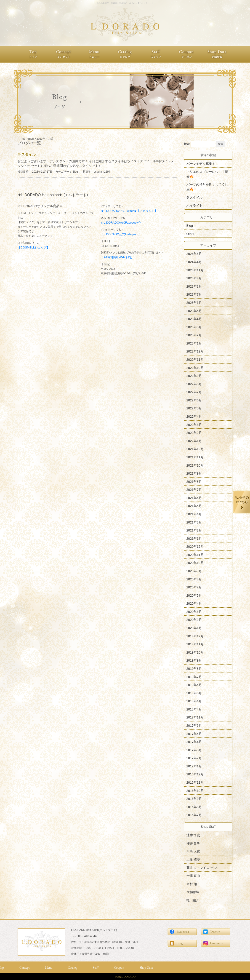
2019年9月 (194, 660)
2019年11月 (195, 644)
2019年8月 (194, 669)
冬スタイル (194, 197)
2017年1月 (194, 766)
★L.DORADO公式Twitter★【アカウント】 (129, 211)
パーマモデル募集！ (201, 163)
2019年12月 (195, 636)
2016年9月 (194, 799)
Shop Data (146, 967)
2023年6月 (194, 303)
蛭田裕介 (193, 900)
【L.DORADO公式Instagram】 (121, 234)
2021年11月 (195, 457)
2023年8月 (194, 286)
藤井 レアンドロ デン (202, 868)
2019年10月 (195, 652)
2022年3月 (194, 425)
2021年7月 (194, 490)
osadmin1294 (102, 172)
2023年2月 (194, 335)
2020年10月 (195, 563)
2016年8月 (194, 807)
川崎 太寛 (193, 851)
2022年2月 (194, 433)
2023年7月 (194, 294)
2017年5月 (194, 734)
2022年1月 (194, 441)
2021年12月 (195, 449)
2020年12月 (195, 547)
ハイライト (194, 206)
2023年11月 (195, 270)
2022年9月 (194, 376)
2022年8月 (194, 384)
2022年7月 (194, 392)
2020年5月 (194, 595)
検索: (187, 144)
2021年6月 (194, 498)
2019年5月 (194, 693)
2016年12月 (195, 774)
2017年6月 (194, 726)
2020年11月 (195, 555)
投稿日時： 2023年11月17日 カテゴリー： (45, 172)
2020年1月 (194, 628)
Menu (49, 967)
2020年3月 (194, 611)
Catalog (73, 967)
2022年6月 (194, 400)
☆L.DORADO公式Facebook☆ (121, 223)
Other (190, 234)
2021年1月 (194, 538)
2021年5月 (194, 506)
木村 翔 (192, 884)
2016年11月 (195, 782)
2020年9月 (194, 571)
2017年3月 (194, 750)
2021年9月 (194, 473)
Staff (96, 967)
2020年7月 (194, 587)
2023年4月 (194, 319)
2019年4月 (194, 701)
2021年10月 (195, 465)
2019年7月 (194, 677)
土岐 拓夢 (193, 860)
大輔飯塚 (193, 892)
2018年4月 (194, 709)
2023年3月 (194, 327)
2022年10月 (195, 368)
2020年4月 (194, 603)
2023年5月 (194, 311)
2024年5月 (194, 254)
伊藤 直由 (193, 876)
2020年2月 (194, 620)
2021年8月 (194, 481)
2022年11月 (195, 360)
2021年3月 (194, 522)
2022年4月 (194, 417)
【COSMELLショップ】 (34, 247)
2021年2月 (194, 530)
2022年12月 (195, 351)
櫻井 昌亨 (193, 843)
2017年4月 (194, 742)
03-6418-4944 (110, 246)
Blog (75, 172)
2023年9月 (194, 278)
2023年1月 (194, 343)
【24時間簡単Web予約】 (117, 257)
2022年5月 (194, 408)
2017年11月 (195, 717)
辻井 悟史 (193, 835)
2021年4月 (194, 514)
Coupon (119, 967)
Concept (24, 967)
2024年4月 (194, 262)
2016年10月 (195, 790)
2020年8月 (194, 579)
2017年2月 (194, 758)
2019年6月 (194, 685)
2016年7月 (194, 815)
